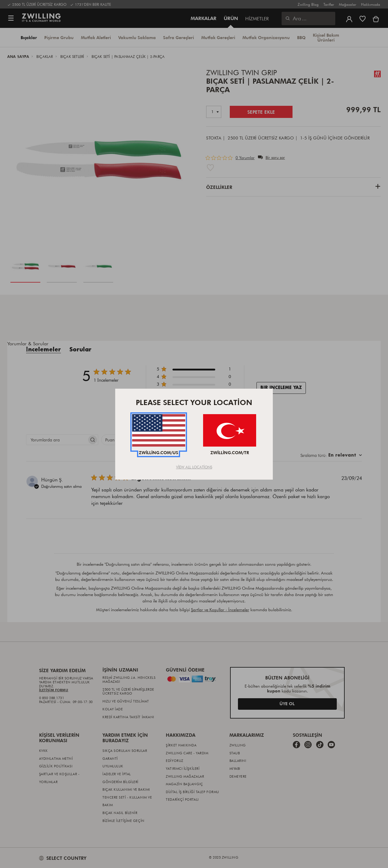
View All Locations (194, 467)
